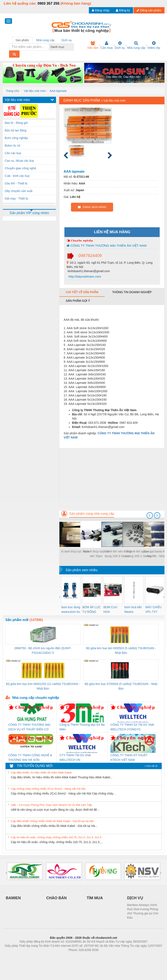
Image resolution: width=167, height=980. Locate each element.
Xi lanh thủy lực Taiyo (75, 551)
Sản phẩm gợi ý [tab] (78, 301)
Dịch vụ (120, 45)
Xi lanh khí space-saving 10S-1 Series (138, 554)
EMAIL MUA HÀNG (92, 207)
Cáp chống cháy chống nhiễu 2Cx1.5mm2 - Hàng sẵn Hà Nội (48, 789)
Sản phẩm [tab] (22, 40)
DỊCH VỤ (135, 898)
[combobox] (72, 47)
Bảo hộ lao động (16, 130)
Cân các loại (13, 153)
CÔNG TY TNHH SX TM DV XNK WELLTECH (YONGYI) (132, 727)
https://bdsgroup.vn (78, 956)
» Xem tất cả (151, 766)
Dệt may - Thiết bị (17, 199)
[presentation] (150, 515)
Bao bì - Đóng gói (16, 123)
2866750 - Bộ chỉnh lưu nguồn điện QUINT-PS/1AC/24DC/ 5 (43, 650)
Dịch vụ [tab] (67, 40)
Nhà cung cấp (136, 45)
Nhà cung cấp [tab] (45, 40)
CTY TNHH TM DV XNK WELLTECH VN (75, 758)
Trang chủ (13, 91)
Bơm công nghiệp (16, 138)
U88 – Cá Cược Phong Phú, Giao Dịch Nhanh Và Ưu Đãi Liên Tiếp (51, 805)
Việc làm (93, 45)
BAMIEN (13, 898)
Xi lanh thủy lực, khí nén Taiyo (96, 554)
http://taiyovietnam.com (84, 276)
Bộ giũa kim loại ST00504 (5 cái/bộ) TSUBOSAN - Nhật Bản (121, 686)
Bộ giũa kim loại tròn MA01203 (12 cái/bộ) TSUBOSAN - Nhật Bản (43, 686)
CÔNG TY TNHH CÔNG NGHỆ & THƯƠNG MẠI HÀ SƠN (30, 758)
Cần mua (107, 45)
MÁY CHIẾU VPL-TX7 (154, 609)
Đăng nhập (101, 10)
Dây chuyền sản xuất (19, 191)
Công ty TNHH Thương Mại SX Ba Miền (82, 727)
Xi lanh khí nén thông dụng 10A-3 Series (117, 554)
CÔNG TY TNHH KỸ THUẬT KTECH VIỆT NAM (129, 758)
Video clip (154, 45)
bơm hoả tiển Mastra (133, 609)
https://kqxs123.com (104, 956)
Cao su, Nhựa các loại (19, 161)
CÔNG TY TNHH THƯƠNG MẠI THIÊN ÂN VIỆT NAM (106, 246)
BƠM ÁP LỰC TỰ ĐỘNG (92, 609)
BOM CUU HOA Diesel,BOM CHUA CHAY (112, 610)
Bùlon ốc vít (13, 146)
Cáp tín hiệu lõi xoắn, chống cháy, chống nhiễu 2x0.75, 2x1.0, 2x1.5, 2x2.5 (56, 837)
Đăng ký (123, 10)
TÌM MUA (95, 898)
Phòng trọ (57, 956)
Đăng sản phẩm (149, 10)
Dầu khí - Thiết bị (16, 183)
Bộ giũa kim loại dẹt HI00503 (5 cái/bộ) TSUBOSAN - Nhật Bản (121, 650)
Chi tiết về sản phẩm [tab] (82, 292)
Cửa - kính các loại (17, 176)
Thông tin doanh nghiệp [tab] (132, 292)
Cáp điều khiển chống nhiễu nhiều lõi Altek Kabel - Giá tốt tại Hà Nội (52, 821)
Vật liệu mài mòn (35, 91)
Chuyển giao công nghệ (20, 168)
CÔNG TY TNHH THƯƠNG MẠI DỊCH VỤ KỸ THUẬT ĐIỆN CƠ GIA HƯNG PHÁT (29, 727)
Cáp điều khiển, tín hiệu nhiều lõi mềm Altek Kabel (41, 773)
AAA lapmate (58, 91)
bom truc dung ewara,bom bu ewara (71, 610)
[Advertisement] (112, 477)
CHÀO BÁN (57, 898)
